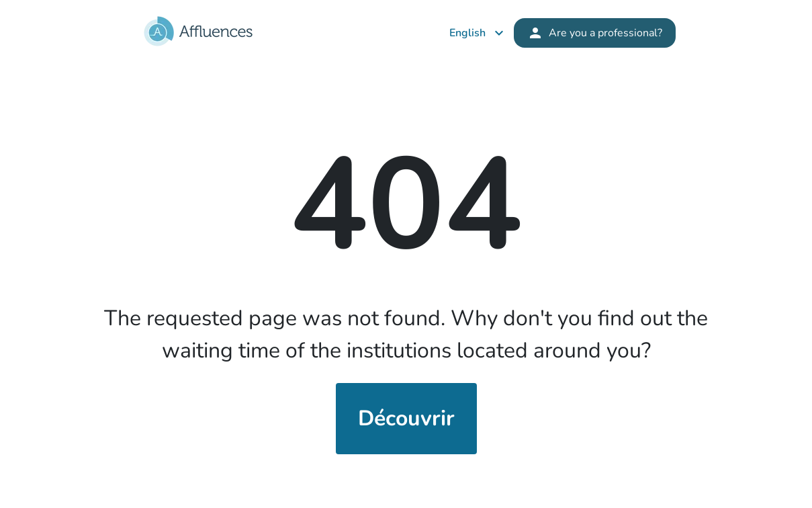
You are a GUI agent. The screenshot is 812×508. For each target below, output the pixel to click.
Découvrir (406, 418)
